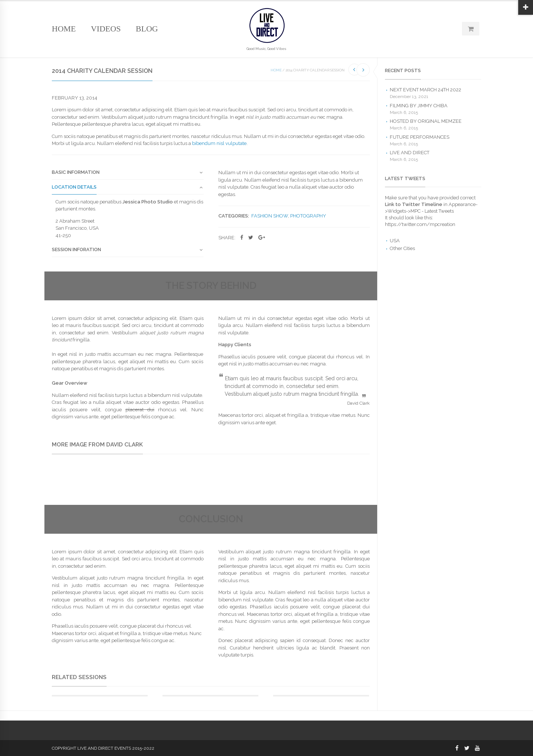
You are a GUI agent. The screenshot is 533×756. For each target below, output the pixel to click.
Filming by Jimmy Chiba (419, 106)
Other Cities (402, 248)
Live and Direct (410, 153)
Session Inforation (76, 250)
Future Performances (420, 137)
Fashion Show (270, 216)
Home (64, 29)
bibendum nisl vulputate (219, 143)
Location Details (74, 187)
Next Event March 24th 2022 (425, 90)
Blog (147, 29)
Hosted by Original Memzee (426, 121)
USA (395, 241)
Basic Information (76, 172)
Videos (106, 29)
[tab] (128, 174)
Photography (308, 216)
